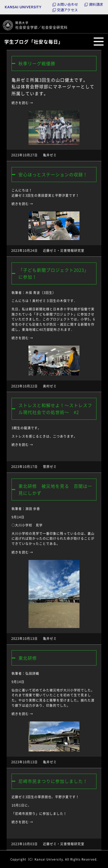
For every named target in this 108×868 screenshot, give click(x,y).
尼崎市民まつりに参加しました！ (53, 781)
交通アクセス (67, 10)
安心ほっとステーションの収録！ (53, 175)
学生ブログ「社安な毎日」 (34, 42)
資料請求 (96, 4)
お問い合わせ (68, 4)
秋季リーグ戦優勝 (37, 63)
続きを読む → (22, 103)
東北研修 (28, 658)
